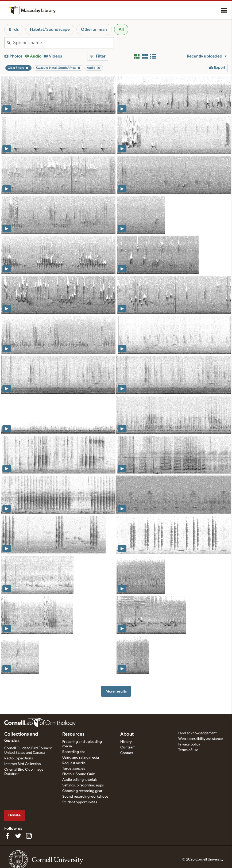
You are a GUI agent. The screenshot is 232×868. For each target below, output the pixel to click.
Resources (73, 734)
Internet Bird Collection (23, 764)
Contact (127, 753)
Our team (128, 747)
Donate (14, 815)
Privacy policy (189, 744)
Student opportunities (80, 802)
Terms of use (188, 750)
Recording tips (74, 752)
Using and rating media (81, 758)
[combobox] (63, 43)
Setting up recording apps (83, 785)
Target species (74, 768)
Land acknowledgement (197, 733)
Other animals (94, 29)
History (126, 742)
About (127, 734)
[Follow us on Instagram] (29, 836)
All (121, 29)
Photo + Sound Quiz (78, 774)
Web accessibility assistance (200, 739)
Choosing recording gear (82, 791)
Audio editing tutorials (80, 780)
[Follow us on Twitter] (18, 836)
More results (116, 691)
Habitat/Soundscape (50, 29)
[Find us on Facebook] (7, 836)
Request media (74, 763)
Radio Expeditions (19, 758)
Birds (14, 29)
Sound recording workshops (85, 797)
